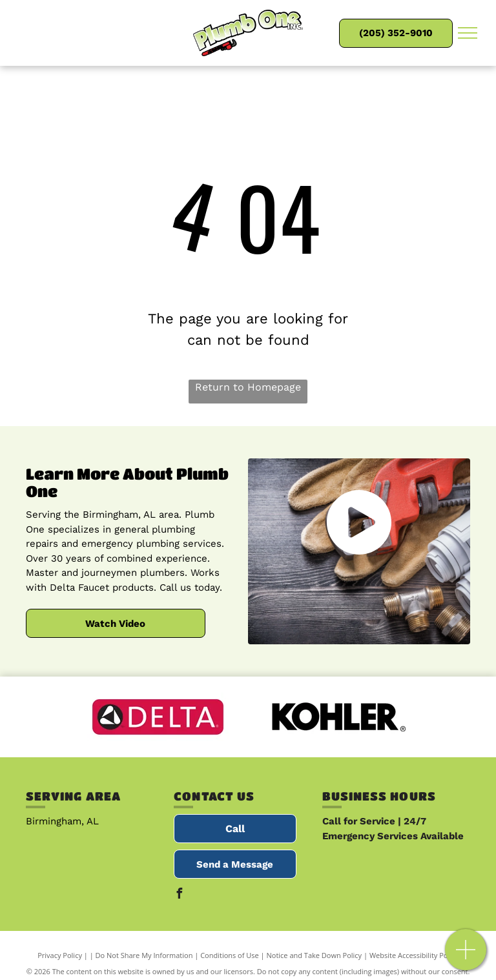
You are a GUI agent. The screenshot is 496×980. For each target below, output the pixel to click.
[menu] (468, 33)
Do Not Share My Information (144, 955)
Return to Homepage (248, 387)
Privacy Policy (60, 955)
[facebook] (179, 895)
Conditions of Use (230, 955)
